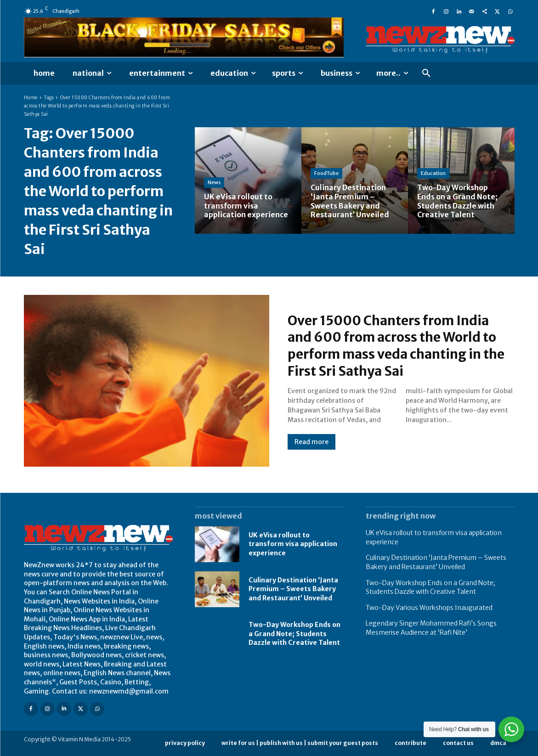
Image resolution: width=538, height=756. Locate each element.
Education (433, 174)
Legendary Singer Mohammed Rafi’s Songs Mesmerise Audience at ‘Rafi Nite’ (431, 628)
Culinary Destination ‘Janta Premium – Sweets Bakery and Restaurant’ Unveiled (293, 589)
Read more (311, 441)
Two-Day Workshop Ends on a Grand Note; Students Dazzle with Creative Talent (294, 634)
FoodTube (326, 174)
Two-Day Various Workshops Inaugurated (429, 608)
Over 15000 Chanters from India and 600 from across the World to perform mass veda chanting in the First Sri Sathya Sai (399, 345)
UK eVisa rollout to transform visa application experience (293, 544)
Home (31, 98)
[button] (426, 73)
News (214, 183)
